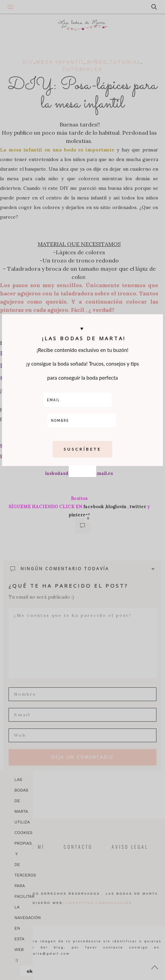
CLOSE (83, 292)
